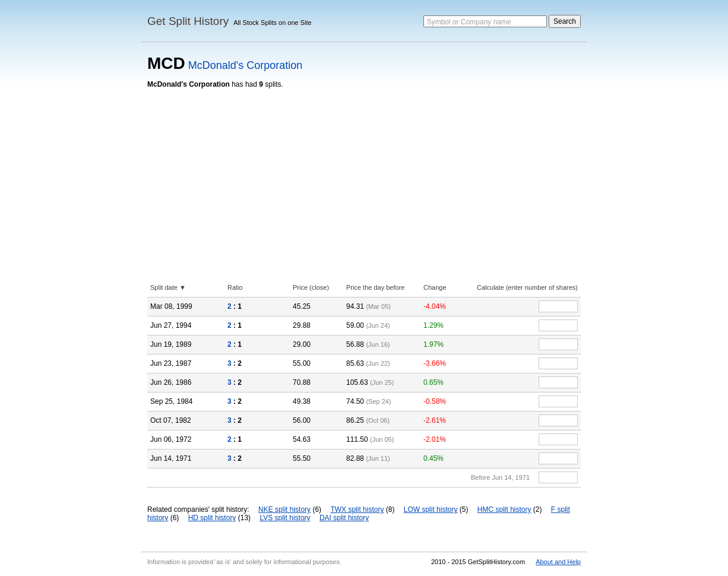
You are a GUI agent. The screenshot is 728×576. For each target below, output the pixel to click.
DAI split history (344, 518)
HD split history (212, 518)
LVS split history (285, 518)
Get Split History (188, 21)
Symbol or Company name (469, 22)
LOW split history (431, 509)
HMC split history (504, 509)
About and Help (558, 562)
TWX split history (357, 509)
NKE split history (284, 509)
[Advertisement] (364, 178)
